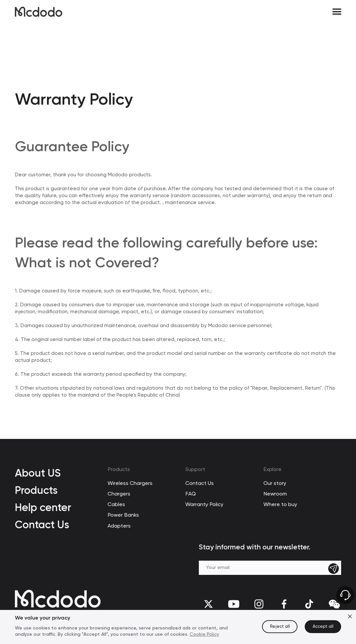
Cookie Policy (204, 634)
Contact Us (42, 525)
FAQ (191, 494)
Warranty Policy (204, 505)
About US (38, 473)
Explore (272, 470)
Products (36, 490)
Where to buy (280, 505)
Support (195, 470)
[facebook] (284, 604)
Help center (43, 507)
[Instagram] (259, 604)
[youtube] (234, 604)
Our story (275, 484)
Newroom (275, 494)
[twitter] (208, 604)
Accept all (323, 627)
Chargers (119, 494)
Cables (116, 505)
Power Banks (123, 515)
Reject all (280, 627)
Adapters (119, 526)
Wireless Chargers (130, 484)
